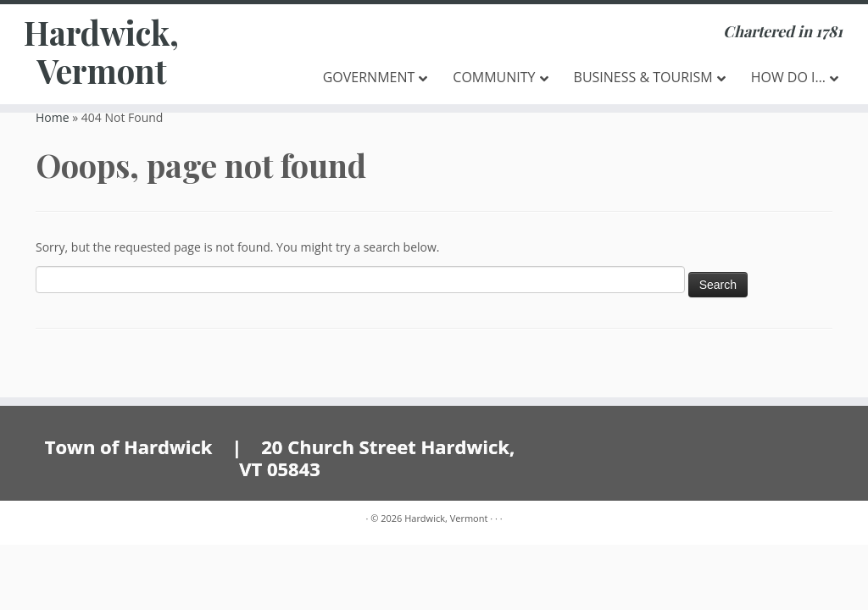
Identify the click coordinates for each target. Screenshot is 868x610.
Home (53, 117)
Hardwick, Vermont (102, 54)
